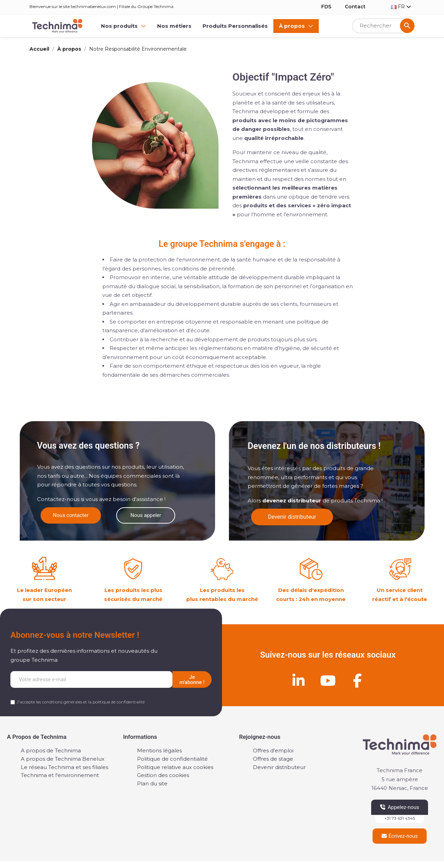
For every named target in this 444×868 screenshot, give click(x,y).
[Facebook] (357, 681)
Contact (355, 7)
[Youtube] (328, 681)
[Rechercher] (383, 26)
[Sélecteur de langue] (401, 7)
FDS (326, 7)
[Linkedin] (298, 681)
